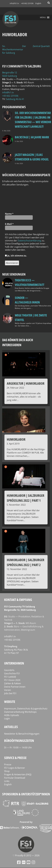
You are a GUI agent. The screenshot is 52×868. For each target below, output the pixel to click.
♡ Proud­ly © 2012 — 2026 (26, 855)
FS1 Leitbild (10, 677)
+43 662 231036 (27, 3)
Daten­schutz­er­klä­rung (29, 241)
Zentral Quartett (41, 46)
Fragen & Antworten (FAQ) (18, 774)
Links (7, 781)
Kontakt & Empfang (18, 600)
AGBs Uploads (12, 715)
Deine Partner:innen (15, 687)
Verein (8, 690)
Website (10, 702)
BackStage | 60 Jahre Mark (32, 137)
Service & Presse (15, 758)
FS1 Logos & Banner (15, 768)
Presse (8, 765)
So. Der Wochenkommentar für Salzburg (14, 49)
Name (9, 214)
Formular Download (15, 778)
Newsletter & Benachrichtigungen (22, 734)
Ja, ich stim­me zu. (16, 256)
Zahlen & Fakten (13, 683)
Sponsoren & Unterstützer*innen (26, 794)
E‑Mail (9, 224)
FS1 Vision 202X (12, 680)
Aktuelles (11, 727)
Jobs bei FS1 (10, 693)
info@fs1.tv (14, 3)
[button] (43, 17)
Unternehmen (14, 663)
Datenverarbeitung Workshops (20, 712)
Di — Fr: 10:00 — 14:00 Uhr (18, 748)
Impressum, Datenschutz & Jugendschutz (26, 709)
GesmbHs (9, 670)
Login (7, 718)
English (38, 3)
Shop (7, 771)
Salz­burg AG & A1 (15, 99)
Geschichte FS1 (12, 673)
